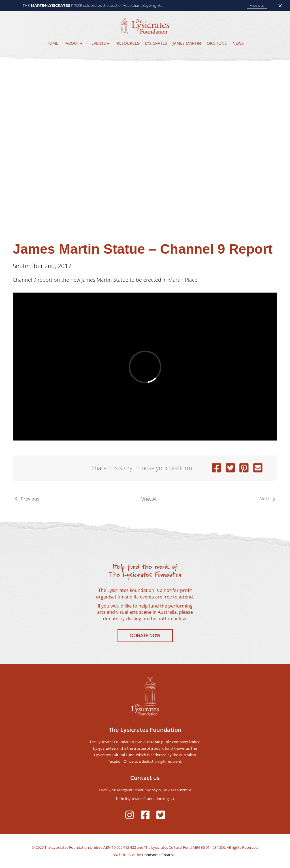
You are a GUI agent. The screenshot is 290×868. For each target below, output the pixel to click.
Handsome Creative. (159, 855)
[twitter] (230, 468)
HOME (52, 43)
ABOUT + (74, 43)
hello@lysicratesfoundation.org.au (145, 799)
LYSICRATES (156, 43)
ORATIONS (217, 43)
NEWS (238, 43)
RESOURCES (128, 43)
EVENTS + (100, 43)
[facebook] (217, 468)
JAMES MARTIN (187, 43)
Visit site (257, 6)
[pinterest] (244, 468)
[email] (258, 468)
